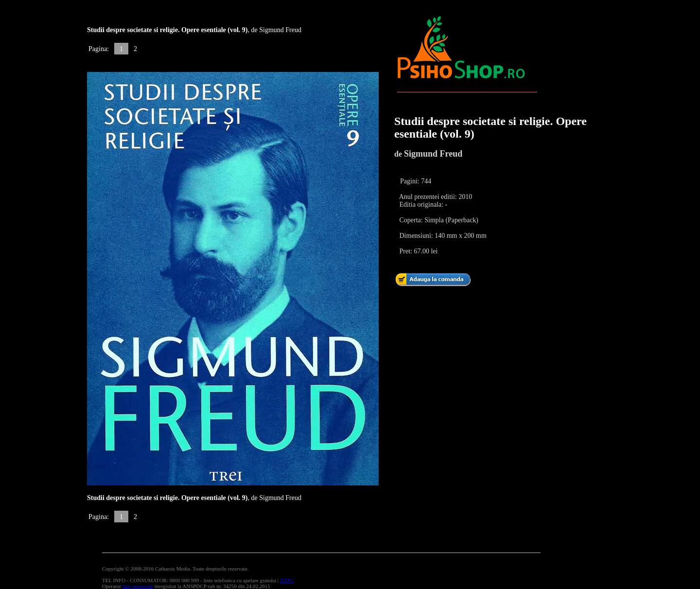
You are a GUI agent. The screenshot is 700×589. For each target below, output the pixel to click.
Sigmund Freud (433, 154)
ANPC (287, 580)
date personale (138, 586)
